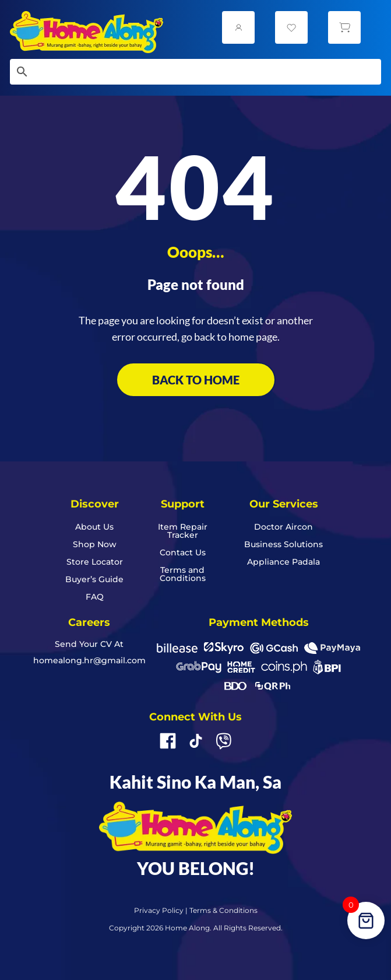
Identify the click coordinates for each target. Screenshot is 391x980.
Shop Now (95, 545)
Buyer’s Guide (94, 580)
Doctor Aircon (283, 527)
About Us (94, 527)
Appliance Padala (283, 562)
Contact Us (183, 553)
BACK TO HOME (196, 380)
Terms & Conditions (223, 910)
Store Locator (95, 562)
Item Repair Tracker (183, 531)
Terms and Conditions (183, 575)
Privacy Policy (159, 910)
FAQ (95, 597)
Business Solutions (283, 545)
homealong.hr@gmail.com (89, 660)
